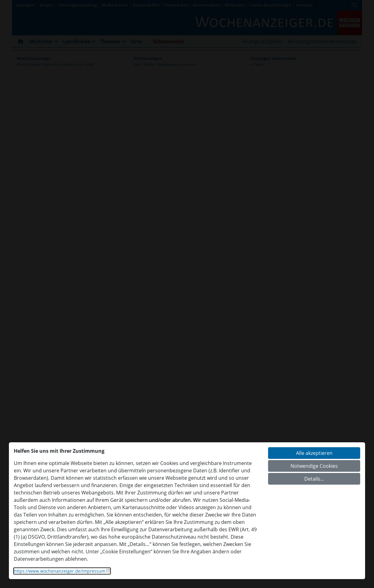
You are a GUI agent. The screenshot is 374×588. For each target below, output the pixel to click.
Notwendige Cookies (314, 466)
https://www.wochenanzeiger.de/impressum (60, 571)
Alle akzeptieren (314, 453)
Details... (314, 479)
